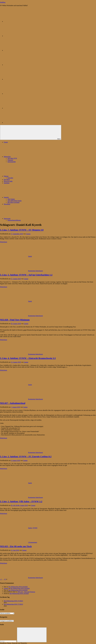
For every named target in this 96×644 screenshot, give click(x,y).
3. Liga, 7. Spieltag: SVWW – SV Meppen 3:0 (22, 230)
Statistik (20, 197)
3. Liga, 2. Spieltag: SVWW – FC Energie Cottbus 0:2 (26, 456)
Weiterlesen (4, 242)
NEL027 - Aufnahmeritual (13, 403)
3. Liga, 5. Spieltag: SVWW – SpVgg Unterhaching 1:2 (26, 275)
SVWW (35, 528)
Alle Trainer (11, 199)
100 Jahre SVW (12, 158)
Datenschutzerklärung (14, 220)
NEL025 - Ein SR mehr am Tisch (16, 546)
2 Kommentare (33, 542)
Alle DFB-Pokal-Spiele (15, 201)
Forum (6, 142)
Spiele (30, 256)
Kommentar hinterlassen (35, 271)
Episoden (10, 178)
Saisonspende (12, 162)
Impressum (21, 219)
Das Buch (7, 180)
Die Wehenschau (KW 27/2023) (13, 604)
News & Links (8, 181)
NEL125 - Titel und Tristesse (26, 592)
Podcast (20, 176)
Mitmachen (21, 157)
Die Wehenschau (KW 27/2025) (13, 601)
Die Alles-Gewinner (13, 202)
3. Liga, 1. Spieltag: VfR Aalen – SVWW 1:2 (21, 501)
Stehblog (3, 2)
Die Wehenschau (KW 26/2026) (18, 587)
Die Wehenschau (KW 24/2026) (19, 593)
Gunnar (28, 234)
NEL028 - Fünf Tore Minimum (15, 320)
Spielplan (7, 183)
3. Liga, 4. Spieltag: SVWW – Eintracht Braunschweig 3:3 (28, 358)
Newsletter (7, 204)
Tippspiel (10, 160)
